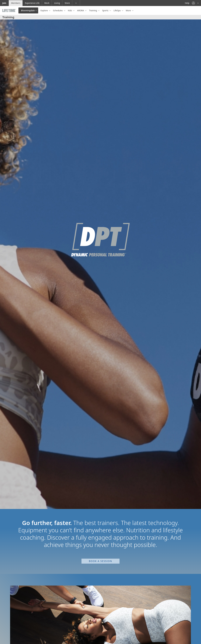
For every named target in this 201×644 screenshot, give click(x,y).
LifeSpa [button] (117, 10)
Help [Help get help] (187, 3)
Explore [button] (44, 10)
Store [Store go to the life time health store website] (67, 3)
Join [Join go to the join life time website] (4, 3)
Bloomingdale (28, 10)
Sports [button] (105, 10)
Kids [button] (70, 10)
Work (47, 3)
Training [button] (93, 10)
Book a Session (100, 561)
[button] (195, 3)
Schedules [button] (58, 10)
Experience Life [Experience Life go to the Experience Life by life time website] (32, 3)
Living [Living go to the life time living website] (57, 3)
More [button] (129, 10)
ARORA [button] (81, 10)
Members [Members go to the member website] (16, 3)
